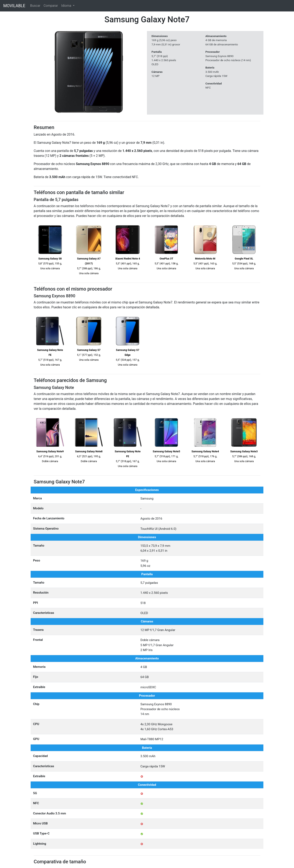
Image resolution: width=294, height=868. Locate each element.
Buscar (35, 6)
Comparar (51, 6)
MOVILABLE (14, 6)
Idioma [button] (67, 6)
